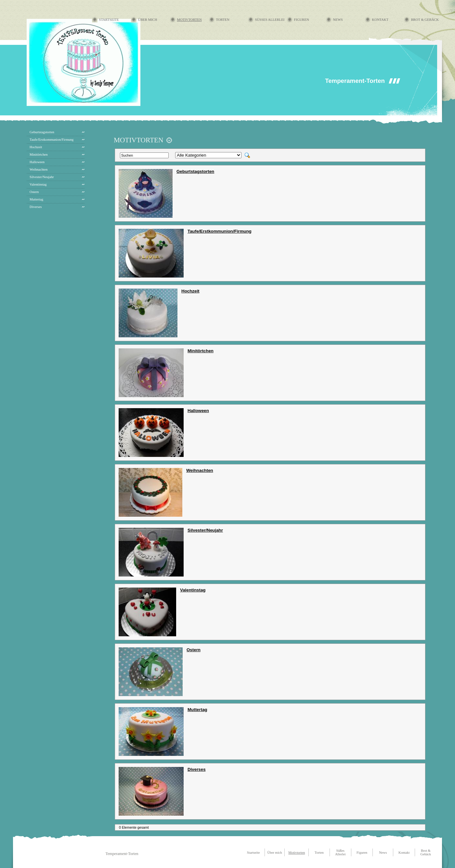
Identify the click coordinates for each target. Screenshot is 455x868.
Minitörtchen (39, 155)
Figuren (302, 20)
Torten (223, 20)
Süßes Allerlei (270, 20)
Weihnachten (39, 169)
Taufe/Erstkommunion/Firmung (52, 140)
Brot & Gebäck (425, 20)
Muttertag (36, 199)
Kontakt (380, 20)
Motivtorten (189, 20)
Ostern (34, 192)
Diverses (36, 207)
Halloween (37, 162)
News (338, 20)
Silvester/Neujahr (42, 177)
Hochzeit (36, 147)
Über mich (148, 20)
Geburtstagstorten (42, 132)
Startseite (109, 20)
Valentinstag (38, 184)
